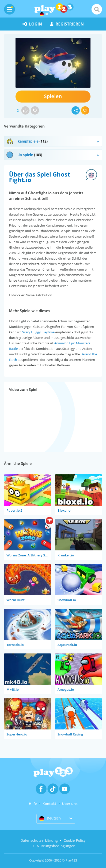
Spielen (53, 96)
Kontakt (49, 804)
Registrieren (67, 24)
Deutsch (50, 818)
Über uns (70, 804)
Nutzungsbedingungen (56, 846)
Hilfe (33, 804)
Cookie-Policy (75, 840)
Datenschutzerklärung (39, 840)
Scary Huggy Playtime (38, 332)
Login (32, 24)
